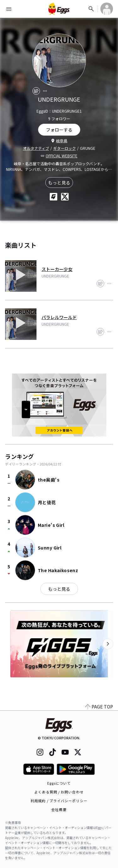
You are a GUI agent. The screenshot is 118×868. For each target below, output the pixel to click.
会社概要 (59, 809)
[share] (36, 91)
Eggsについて (59, 783)
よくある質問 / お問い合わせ (59, 792)
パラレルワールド (59, 317)
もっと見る (59, 183)
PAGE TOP (99, 707)
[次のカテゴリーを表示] (108, 644)
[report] (45, 91)
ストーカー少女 (57, 269)
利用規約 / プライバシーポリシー (59, 801)
